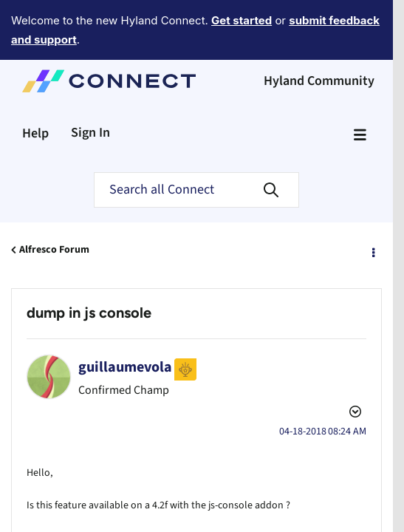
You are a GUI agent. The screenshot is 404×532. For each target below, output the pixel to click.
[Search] (196, 149)
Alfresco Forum (54, 209)
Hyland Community (319, 40)
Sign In (90, 92)
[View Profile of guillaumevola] (125, 327)
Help (35, 93)
